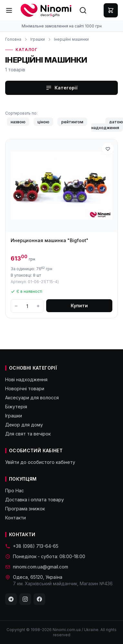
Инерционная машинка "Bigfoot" (50, 240)
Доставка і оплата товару (35, 500)
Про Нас (15, 491)
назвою (18, 122)
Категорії (61, 88)
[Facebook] (39, 599)
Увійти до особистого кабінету (40, 462)
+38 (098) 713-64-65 (32, 546)
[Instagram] (25, 599)
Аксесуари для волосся (32, 398)
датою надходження (107, 124)
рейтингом (72, 122)
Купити (79, 306)
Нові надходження (26, 379)
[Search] (83, 10)
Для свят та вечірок (28, 434)
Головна (13, 39)
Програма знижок (25, 509)
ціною (43, 122)
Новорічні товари (25, 388)
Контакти (15, 518)
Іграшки (38, 39)
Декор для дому (24, 425)
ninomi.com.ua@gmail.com (37, 567)
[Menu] (9, 10)
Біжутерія (16, 407)
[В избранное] (108, 149)
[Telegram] (11, 599)
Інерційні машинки (71, 39)
